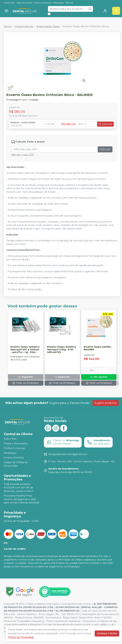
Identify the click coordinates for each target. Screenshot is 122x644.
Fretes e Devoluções (16, 444)
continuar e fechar (107, 633)
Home (8, 26)
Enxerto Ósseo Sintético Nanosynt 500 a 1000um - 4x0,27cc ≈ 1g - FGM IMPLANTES (25, 350)
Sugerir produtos (106, 403)
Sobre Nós (9, 3)
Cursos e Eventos (43, 3)
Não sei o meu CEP (23, 155)
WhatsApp (58, 3)
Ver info (49, 124)
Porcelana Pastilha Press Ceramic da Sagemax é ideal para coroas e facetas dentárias (22, 499)
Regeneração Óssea (48, 26)
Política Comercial (14, 448)
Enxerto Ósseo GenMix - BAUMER (98, 348)
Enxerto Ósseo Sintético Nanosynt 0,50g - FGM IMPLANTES (62, 350)
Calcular (105, 149)
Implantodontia (24, 26)
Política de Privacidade (21, 637)
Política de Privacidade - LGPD (21, 521)
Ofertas (69, 3)
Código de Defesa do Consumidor (16, 464)
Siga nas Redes (24, 3)
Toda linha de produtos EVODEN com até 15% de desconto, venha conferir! (19, 488)
